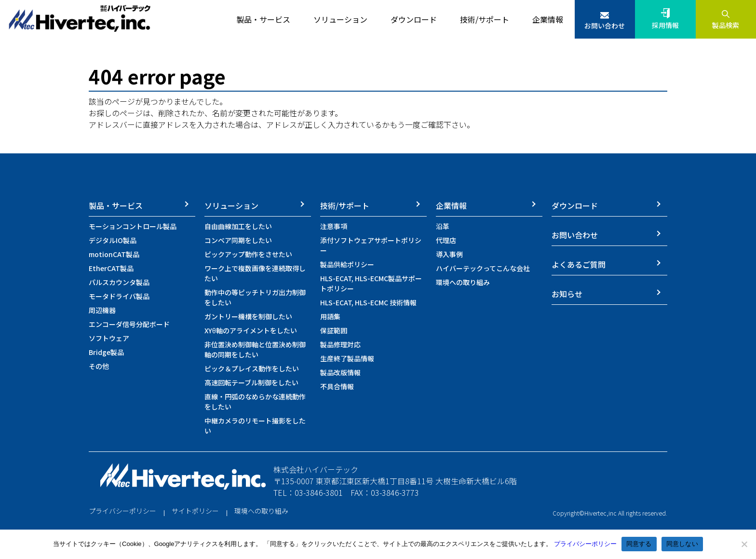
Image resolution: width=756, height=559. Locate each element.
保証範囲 (334, 330)
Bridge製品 (106, 352)
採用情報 (665, 25)
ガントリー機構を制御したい (248, 316)
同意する (639, 544)
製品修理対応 (340, 344)
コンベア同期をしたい (238, 240)
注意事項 (334, 226)
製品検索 (726, 25)
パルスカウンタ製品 (119, 282)
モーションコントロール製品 (133, 226)
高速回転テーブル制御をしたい (251, 382)
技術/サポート (345, 205)
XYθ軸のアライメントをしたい (251, 330)
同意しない (682, 544)
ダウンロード (575, 205)
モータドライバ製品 (119, 296)
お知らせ (567, 294)
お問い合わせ (605, 26)
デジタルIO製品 (113, 240)
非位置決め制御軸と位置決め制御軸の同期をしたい (255, 349)
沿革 (443, 226)
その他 (99, 366)
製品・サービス (116, 205)
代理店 (446, 240)
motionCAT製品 (114, 254)
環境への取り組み (463, 282)
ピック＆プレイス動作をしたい (252, 368)
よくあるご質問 (579, 264)
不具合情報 (337, 386)
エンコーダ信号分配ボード (129, 324)
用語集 (330, 316)
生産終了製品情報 (347, 358)
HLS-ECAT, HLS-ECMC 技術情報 (368, 302)
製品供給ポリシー (347, 264)
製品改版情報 (340, 372)
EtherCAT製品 (111, 268)
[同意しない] (744, 544)
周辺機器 (102, 310)
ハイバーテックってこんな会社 (483, 268)
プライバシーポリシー (122, 511)
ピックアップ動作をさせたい (248, 254)
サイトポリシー (195, 511)
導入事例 (449, 254)
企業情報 (451, 205)
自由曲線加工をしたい (238, 226)
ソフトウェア (109, 338)
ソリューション (231, 205)
